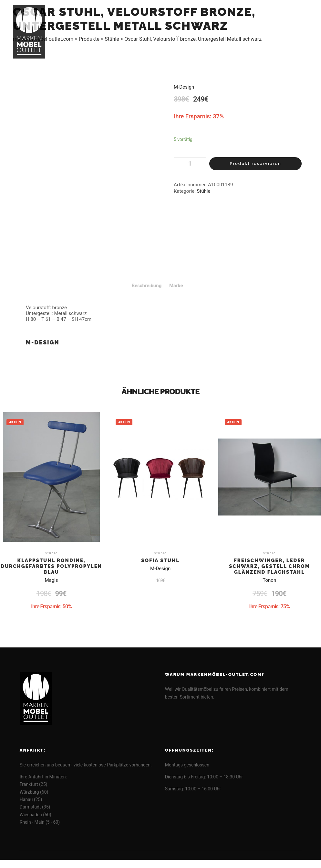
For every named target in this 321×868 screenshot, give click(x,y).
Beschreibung (146, 286)
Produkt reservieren (255, 163)
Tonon (269, 580)
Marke (176, 286)
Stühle (203, 191)
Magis (52, 580)
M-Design (184, 87)
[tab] (146, 286)
